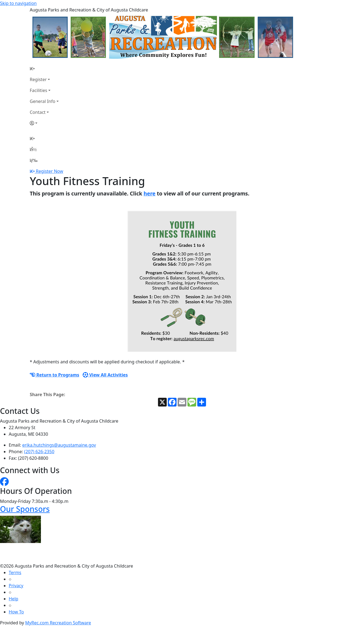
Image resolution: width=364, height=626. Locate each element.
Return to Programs (54, 375)
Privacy (16, 586)
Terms (15, 572)
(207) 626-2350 (39, 452)
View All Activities (105, 375)
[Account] (44, 123)
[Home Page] (44, 69)
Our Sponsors (25, 509)
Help (14, 599)
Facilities (38, 90)
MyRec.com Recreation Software (58, 623)
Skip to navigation (18, 3)
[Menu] (34, 160)
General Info (43, 101)
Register (38, 79)
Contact (38, 112)
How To (16, 612)
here (150, 193)
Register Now (49, 171)
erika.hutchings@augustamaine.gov (59, 445)
